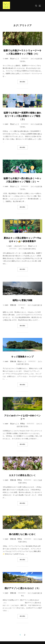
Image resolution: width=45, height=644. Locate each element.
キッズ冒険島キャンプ (22, 361)
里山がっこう (15, 62)
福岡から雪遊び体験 (22, 304)
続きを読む (24, 86)
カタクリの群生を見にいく (22, 479)
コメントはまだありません (27, 253)
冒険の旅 (13, 309)
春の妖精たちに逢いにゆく (22, 538)
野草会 (23, 428)
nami (6, 62)
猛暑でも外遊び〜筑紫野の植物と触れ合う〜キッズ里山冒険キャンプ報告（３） (22, 120)
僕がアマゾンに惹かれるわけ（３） (22, 592)
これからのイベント (20, 250)
